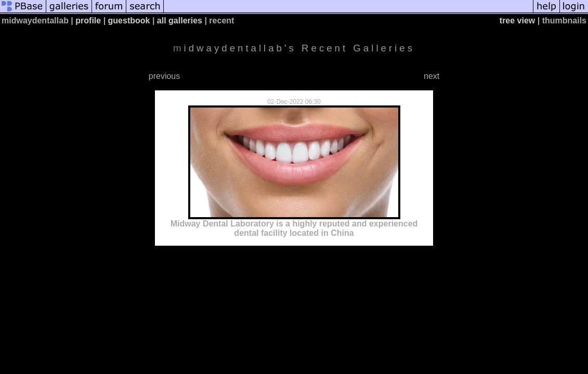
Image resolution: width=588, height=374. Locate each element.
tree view (517, 21)
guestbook (129, 21)
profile (88, 21)
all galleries (180, 21)
